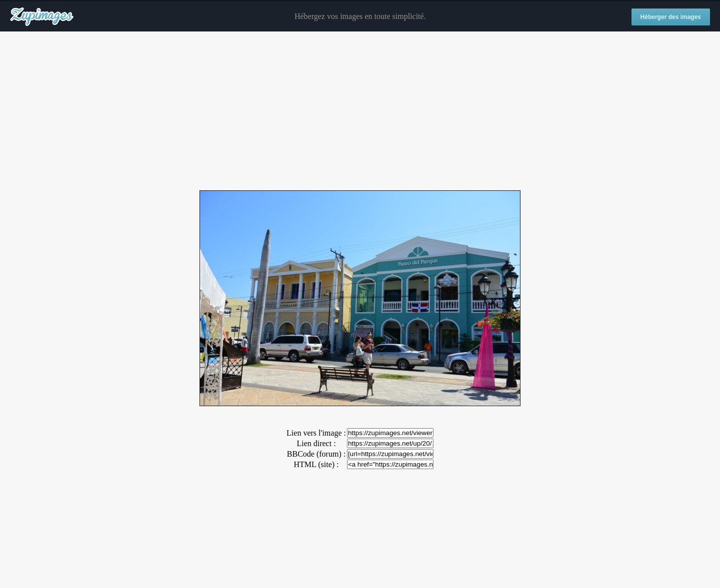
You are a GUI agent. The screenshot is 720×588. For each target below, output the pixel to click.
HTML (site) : (316, 464)
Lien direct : (316, 443)
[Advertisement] (360, 111)
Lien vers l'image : (316, 433)
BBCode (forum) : (316, 454)
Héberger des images (671, 17)
